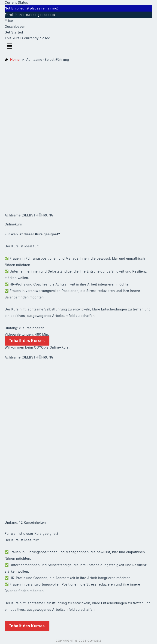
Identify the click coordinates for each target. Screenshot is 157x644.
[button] (78, 46)
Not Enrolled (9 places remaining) (32, 8)
